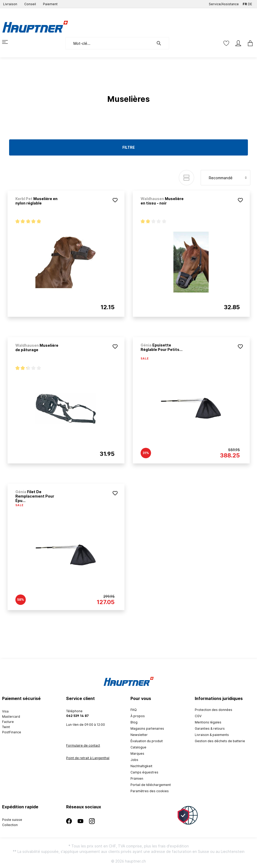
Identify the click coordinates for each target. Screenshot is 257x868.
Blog (134, 722)
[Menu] (8, 42)
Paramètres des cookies (150, 791)
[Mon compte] (238, 43)
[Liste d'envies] (226, 43)
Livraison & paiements (212, 735)
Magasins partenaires (147, 728)
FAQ (134, 710)
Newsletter (139, 735)
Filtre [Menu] (129, 147)
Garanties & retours (210, 728)
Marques (137, 754)
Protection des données (214, 710)
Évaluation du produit (147, 741)
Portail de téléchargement (151, 785)
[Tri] (225, 178)
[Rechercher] (161, 43)
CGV (198, 716)
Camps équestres (144, 772)
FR (245, 3)
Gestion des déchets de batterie (220, 741)
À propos (138, 716)
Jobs (134, 760)
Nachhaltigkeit (141, 766)
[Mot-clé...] (109, 43)
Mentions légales (208, 722)
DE (250, 3)
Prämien (137, 779)
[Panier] (249, 43)
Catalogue (138, 747)
